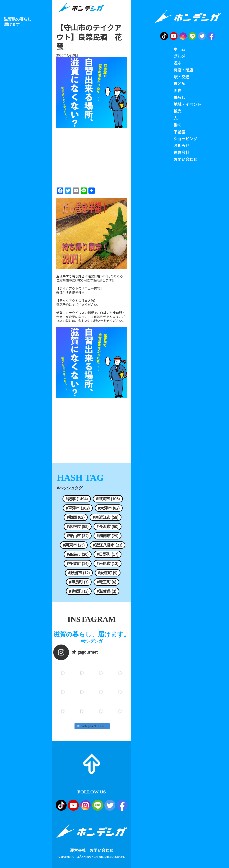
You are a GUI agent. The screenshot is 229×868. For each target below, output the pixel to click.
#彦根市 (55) (78, 526)
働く (177, 125)
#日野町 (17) (108, 554)
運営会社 (78, 850)
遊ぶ (177, 63)
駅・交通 (181, 77)
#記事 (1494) (77, 499)
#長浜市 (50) (108, 526)
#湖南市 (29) (108, 536)
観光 (177, 111)
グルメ (179, 56)
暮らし (179, 97)
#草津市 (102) (78, 508)
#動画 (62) (76, 517)
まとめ (179, 84)
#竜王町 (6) (106, 582)
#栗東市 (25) (74, 545)
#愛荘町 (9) (108, 573)
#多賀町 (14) (78, 563)
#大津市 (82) (109, 508)
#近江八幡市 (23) (108, 545)
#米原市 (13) (108, 563)
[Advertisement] (92, 156)
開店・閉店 (183, 70)
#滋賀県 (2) (106, 591)
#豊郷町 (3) (79, 591)
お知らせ (181, 146)
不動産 (179, 132)
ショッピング (185, 139)
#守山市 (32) (78, 536)
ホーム (179, 49)
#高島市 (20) (78, 554)
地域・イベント (187, 104)
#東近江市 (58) (106, 517)
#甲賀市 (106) (108, 499)
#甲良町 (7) (79, 582)
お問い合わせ (101, 850)
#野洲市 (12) (79, 573)
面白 (177, 90)
